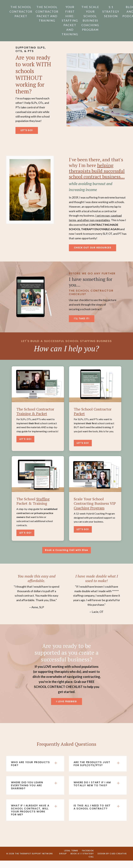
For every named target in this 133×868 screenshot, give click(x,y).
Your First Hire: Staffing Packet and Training (70, 21)
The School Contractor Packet (21, 11)
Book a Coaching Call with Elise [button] (66, 557)
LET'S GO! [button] (27, 137)
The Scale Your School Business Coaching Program (90, 18)
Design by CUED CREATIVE (112, 861)
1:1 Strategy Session (111, 11)
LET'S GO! (25, 446)
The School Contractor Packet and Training (47, 14)
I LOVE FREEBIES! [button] (66, 709)
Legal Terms (71, 858)
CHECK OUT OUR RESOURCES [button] (92, 255)
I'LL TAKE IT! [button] (82, 326)
